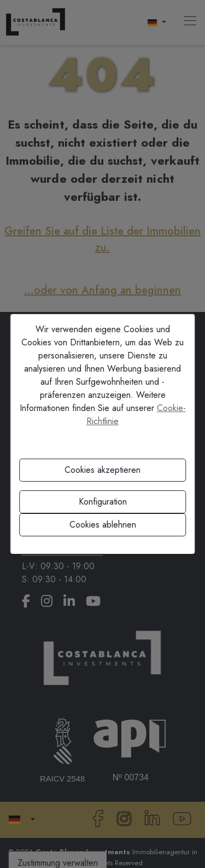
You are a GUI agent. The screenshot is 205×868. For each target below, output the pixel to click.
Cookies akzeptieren (102, 470)
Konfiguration (103, 502)
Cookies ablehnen (103, 525)
